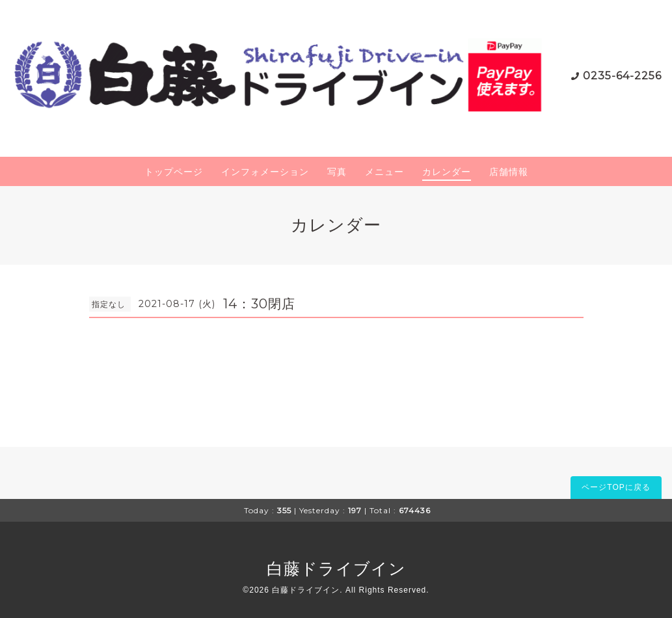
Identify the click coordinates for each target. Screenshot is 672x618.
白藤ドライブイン (336, 569)
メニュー (384, 172)
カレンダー (447, 172)
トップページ (174, 172)
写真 (337, 172)
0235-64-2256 (622, 76)
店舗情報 (509, 172)
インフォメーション (265, 172)
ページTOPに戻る (616, 487)
